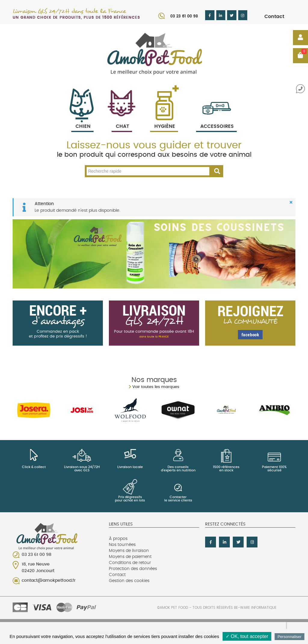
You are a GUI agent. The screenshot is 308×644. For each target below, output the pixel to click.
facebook (250, 334)
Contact (274, 17)
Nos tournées (122, 545)
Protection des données (133, 569)
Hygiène (164, 119)
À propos (118, 539)
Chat (122, 119)
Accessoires (217, 119)
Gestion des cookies (129, 581)
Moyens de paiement (130, 557)
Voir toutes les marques (156, 387)
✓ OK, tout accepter (247, 636)
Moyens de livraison (129, 551)
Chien (82, 119)
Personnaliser (290, 637)
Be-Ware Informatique (255, 608)
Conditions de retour (130, 563)
